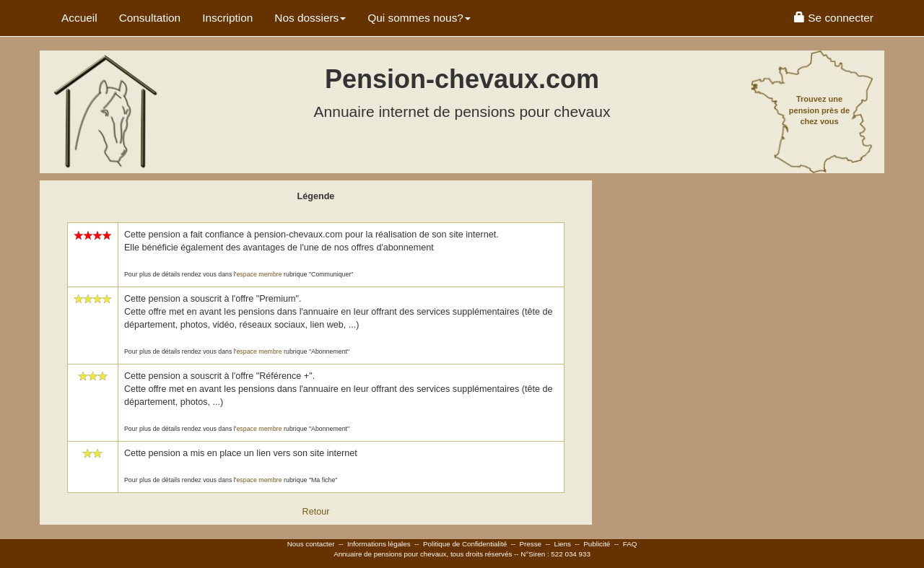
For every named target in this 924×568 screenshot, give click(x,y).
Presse (531, 544)
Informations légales (379, 544)
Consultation (150, 18)
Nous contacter (311, 544)
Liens (562, 544)
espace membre (259, 274)
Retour (316, 512)
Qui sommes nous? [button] (419, 18)
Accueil (79, 18)
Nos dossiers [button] (310, 18)
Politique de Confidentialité (465, 544)
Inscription (227, 18)
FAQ (630, 544)
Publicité (597, 544)
